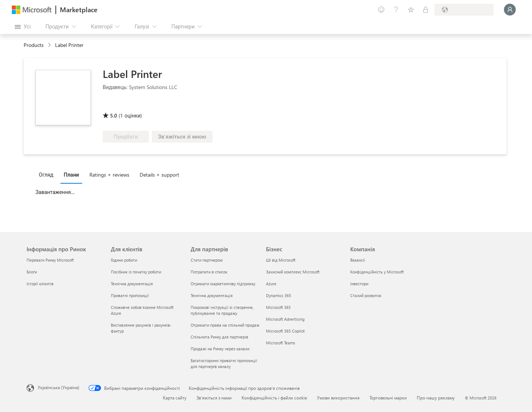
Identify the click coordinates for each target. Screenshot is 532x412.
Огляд (46, 175)
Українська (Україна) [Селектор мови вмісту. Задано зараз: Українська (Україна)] (59, 387)
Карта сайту (175, 398)
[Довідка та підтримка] (396, 10)
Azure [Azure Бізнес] (271, 284)
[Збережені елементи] (411, 10)
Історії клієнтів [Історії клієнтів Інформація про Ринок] (40, 284)
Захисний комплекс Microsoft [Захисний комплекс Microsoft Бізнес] (293, 272)
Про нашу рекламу (436, 398)
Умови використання (338, 398)
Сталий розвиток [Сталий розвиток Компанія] (366, 295)
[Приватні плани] (426, 10)
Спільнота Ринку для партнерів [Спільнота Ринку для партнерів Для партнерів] (219, 337)
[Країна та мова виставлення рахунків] (464, 10)
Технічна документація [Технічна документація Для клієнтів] (132, 284)
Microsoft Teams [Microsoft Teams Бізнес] (281, 343)
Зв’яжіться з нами (214, 398)
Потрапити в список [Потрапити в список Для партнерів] (209, 272)
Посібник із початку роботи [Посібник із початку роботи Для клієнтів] (136, 272)
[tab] (48, 174)
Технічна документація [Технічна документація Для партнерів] (212, 295)
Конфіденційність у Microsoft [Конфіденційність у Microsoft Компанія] (377, 272)
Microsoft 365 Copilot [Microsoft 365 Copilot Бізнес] (285, 331)
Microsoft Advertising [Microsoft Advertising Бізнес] (285, 319)
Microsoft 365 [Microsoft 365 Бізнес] (278, 307)
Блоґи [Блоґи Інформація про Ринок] (32, 272)
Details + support (159, 175)
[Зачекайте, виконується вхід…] (510, 10)
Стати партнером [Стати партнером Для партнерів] (207, 260)
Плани (71, 175)
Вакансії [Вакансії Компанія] (358, 260)
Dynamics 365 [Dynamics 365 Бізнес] (279, 295)
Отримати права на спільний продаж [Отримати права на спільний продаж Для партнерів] (225, 325)
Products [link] (34, 45)
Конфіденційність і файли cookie (274, 398)
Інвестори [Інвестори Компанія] (359, 284)
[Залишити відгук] (381, 10)
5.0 (114, 115)
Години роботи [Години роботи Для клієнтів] (124, 260)
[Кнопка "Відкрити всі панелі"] (23, 27)
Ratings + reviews (109, 175)
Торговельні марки (388, 398)
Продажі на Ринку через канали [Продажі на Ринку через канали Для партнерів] (220, 349)
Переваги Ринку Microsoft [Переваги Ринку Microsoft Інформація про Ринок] (50, 260)
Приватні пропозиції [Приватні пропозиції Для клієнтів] (130, 295)
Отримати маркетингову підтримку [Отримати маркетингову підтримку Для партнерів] (223, 284)
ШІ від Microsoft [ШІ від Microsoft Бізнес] (281, 260)
